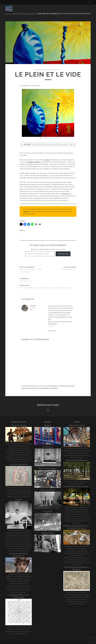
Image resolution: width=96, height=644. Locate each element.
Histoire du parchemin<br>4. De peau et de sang (77, 523)
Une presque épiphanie (77, 457)
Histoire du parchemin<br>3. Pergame (77, 565)
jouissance (58, 284)
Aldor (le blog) (58, 8)
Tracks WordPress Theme (40, 642)
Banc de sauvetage (48, 465)
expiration (32, 284)
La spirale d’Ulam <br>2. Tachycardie (19, 592)
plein (65, 284)
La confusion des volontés (77, 483)
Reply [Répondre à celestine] (31, 306)
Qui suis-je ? (45, 8)
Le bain (19, 496)
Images (76, 8)
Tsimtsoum (66, 190)
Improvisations (48, 401)
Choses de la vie (55, 66)
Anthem (26, 208)
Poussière (48, 508)
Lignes (69, 8)
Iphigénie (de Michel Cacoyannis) (19, 551)
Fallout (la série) (19, 422)
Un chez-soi (48, 443)
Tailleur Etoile (48, 529)
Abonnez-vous (63, 250)
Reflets (48, 422)
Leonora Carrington (19, 461)
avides (47, 156)
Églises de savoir (77, 422)
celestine (33, 302)
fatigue (40, 284)
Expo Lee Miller (48, 486)
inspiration (48, 284)
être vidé (23, 284)
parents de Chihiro (34, 158)
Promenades (86, 8)
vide (69, 284)
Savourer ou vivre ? (69, 266)
